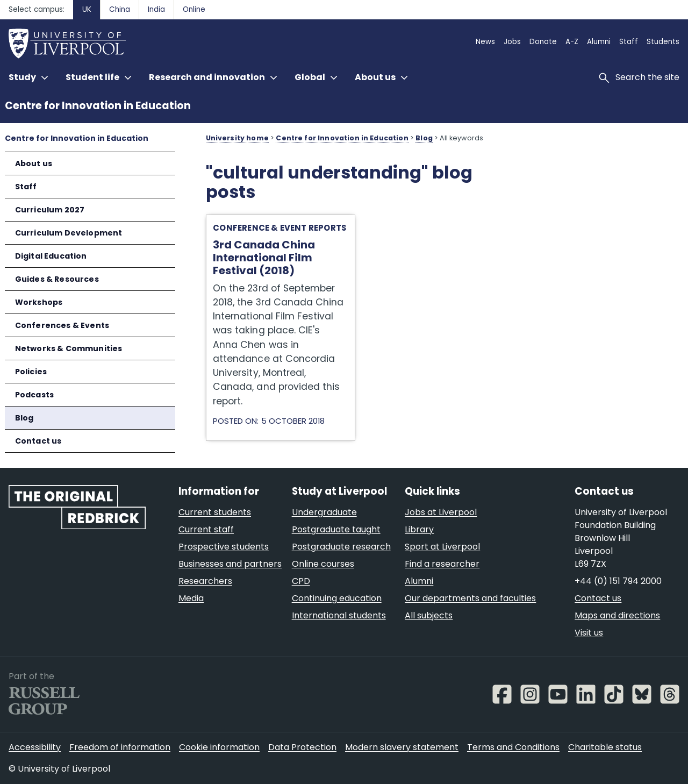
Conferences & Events (62, 325)
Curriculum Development (69, 233)
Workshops (39, 302)
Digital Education (51, 256)
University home (237, 138)
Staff (26, 187)
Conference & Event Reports (279, 228)
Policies (31, 372)
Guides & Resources (57, 279)
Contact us (38, 441)
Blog (24, 418)
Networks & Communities (69, 348)
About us (34, 163)
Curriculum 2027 (50, 210)
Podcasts (34, 395)
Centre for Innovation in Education (98, 106)
